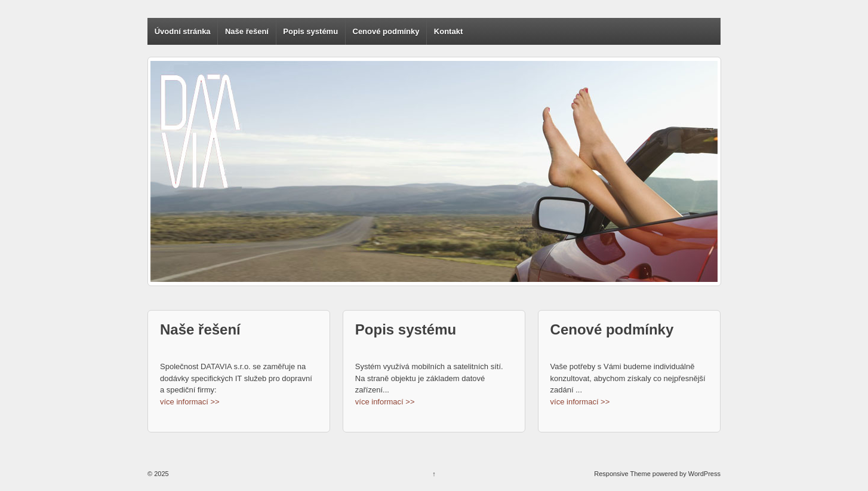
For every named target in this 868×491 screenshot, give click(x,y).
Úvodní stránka (183, 31)
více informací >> (190, 402)
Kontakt (448, 31)
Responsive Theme (622, 474)
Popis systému (310, 31)
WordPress (704, 474)
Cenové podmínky (386, 31)
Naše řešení (247, 31)
